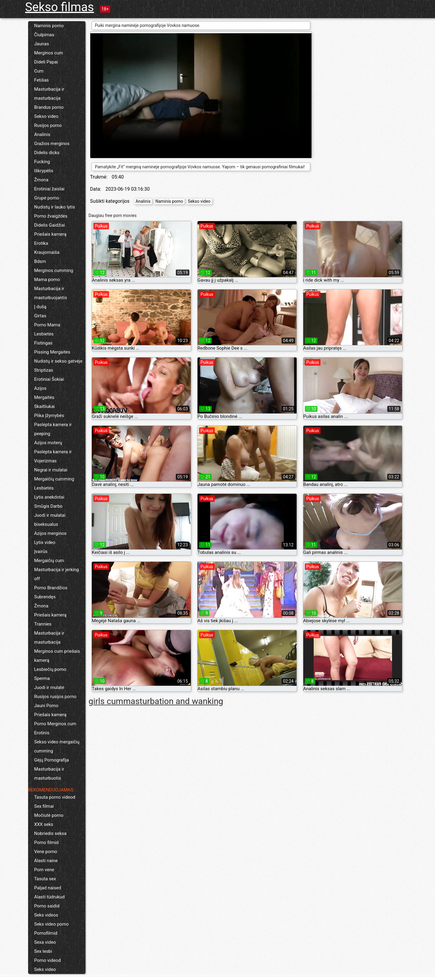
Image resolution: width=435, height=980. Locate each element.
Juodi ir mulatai (50, 515)
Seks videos (46, 915)
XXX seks (44, 824)
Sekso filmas (60, 7)
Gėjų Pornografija (52, 760)
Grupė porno (47, 198)
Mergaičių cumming (54, 479)
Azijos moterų (48, 443)
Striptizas (44, 370)
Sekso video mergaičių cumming (57, 746)
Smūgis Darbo (48, 506)
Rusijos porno (48, 125)
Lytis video (45, 542)
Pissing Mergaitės (52, 352)
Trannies (43, 624)
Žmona (41, 180)
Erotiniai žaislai (49, 189)
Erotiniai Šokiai (49, 379)
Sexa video (45, 942)
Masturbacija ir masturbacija (49, 94)
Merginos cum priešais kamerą (57, 656)
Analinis (42, 134)
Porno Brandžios (51, 588)
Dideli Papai (46, 62)
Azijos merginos (50, 533)
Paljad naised (48, 888)
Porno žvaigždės (51, 216)
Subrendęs (45, 597)
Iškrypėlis (44, 171)
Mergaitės (44, 397)
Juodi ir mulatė (49, 687)
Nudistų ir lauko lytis (55, 207)
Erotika (41, 243)
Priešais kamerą (50, 234)
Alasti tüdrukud (49, 897)
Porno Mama (47, 325)
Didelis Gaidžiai (50, 225)
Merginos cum (49, 53)
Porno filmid (46, 843)
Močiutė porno (49, 815)
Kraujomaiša (47, 252)
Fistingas (43, 343)
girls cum (106, 701)
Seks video (45, 969)
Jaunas (42, 44)
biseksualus (46, 524)
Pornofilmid (46, 933)
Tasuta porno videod (55, 797)
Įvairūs (41, 551)
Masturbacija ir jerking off (56, 574)
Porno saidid (47, 906)
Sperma (42, 678)
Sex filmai (44, 806)
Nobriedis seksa (50, 833)
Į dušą (40, 307)
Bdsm (40, 261)
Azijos (40, 388)
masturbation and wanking (173, 701)
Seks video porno (51, 924)
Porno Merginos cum (55, 724)
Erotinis (42, 733)
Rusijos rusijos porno (55, 697)
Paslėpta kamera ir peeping (53, 429)
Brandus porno (49, 107)
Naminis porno (49, 26)
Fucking (42, 162)
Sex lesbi (43, 951)
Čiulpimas (44, 35)
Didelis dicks (47, 153)
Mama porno (47, 280)
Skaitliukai (44, 406)
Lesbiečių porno (50, 669)
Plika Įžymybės (49, 416)
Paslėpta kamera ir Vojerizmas (53, 456)
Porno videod (47, 960)
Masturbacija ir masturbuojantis (51, 293)
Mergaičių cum (49, 561)
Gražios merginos (52, 144)
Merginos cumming (54, 270)
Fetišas (41, 80)
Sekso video (46, 116)
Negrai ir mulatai (51, 470)
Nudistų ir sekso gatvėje (58, 361)
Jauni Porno (46, 706)
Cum (39, 71)
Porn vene (44, 870)
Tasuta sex (45, 879)
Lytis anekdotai (49, 497)
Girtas (40, 316)
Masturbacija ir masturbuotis (49, 774)
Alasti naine (46, 861)
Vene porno (46, 852)
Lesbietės (44, 334)
